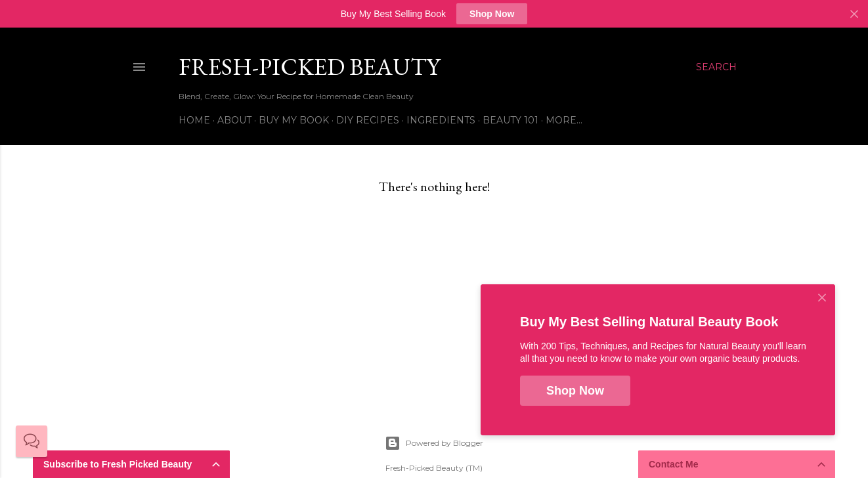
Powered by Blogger (434, 443)
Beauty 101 (510, 120)
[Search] (716, 67)
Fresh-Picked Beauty (309, 67)
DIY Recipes (368, 120)
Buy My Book (294, 120)
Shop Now (492, 14)
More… (564, 120)
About (234, 120)
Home (194, 120)
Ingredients (441, 120)
